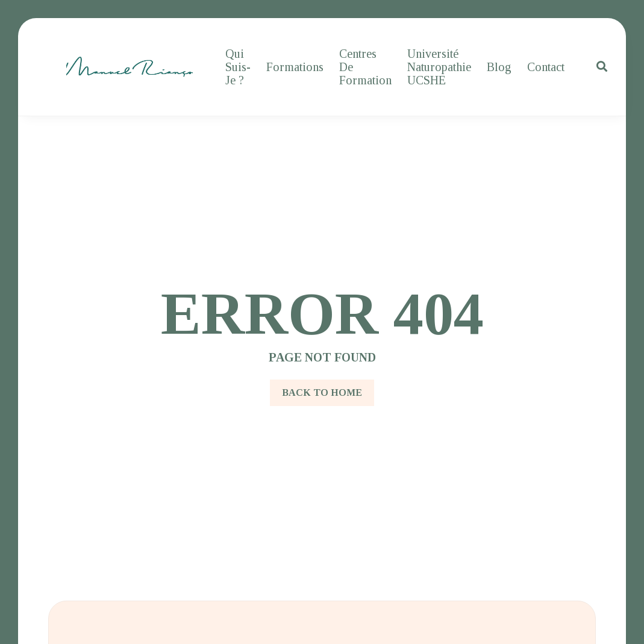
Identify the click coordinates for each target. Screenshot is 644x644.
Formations (295, 67)
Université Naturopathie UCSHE (439, 67)
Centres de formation (365, 67)
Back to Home (322, 392)
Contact (546, 67)
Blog (499, 67)
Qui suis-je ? (238, 67)
